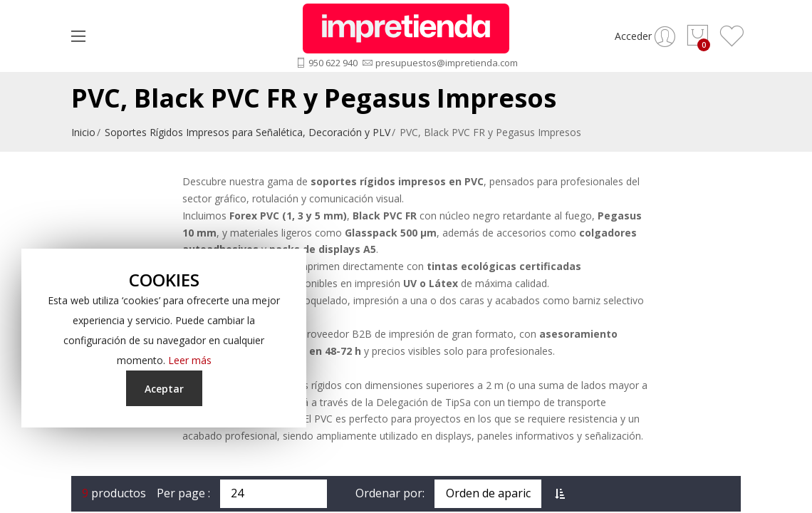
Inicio (83, 132)
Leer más (190, 360)
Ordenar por (389, 493)
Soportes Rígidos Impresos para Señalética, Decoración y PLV (248, 132)
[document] (164, 338)
